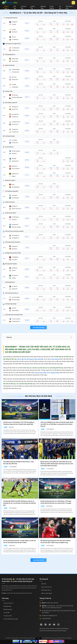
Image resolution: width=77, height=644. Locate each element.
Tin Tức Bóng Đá (52, 7)
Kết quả (14, 7)
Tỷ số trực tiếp (23, 7)
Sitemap (69, 638)
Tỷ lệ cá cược (6, 7)
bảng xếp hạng (39, 359)
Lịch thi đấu (33, 7)
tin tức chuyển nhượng (54, 373)
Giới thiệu (44, 584)
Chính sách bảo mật (46, 587)
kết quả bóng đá (29, 359)
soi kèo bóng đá (55, 359)
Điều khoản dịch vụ (46, 590)
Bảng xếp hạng (43, 7)
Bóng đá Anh (12, 546)
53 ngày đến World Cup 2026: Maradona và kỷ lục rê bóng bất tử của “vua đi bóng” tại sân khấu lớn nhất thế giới (20, 503)
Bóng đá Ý (11, 427)
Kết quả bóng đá (8, 609)
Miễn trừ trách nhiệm (47, 593)
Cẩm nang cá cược (70, 7)
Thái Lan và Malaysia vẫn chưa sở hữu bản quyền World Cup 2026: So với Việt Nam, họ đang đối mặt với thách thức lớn (57, 424)
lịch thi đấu (20, 359)
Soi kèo (61, 7)
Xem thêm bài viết (38, 560)
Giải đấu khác (49, 506)
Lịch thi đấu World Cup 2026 (11, 619)
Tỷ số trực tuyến (8, 616)
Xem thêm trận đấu (38, 327)
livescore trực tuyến (41, 373)
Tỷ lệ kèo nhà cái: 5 (8, 603)
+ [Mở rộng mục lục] (71, 337)
